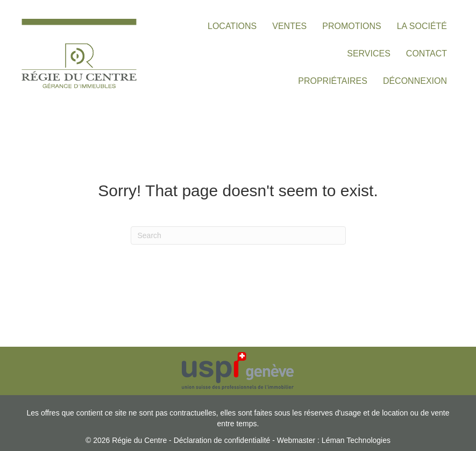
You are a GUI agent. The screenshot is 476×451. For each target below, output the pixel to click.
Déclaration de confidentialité (222, 440)
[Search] (238, 235)
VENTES (289, 26)
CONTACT (427, 53)
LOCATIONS (232, 26)
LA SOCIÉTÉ (422, 26)
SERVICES (369, 53)
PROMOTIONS (351, 26)
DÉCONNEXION (415, 81)
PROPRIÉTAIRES (333, 81)
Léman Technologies (356, 440)
